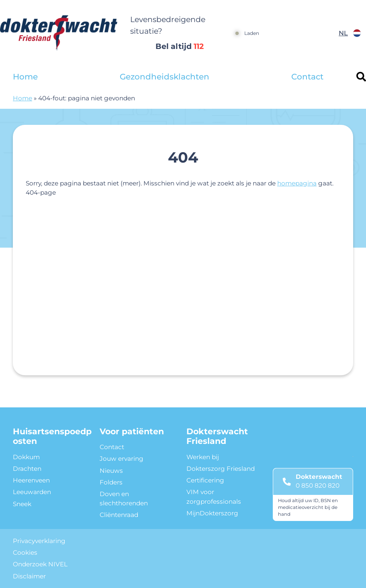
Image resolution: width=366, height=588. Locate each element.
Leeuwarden (32, 492)
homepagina (297, 183)
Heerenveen (31, 480)
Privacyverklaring (39, 541)
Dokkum (26, 457)
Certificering (205, 480)
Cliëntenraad (119, 515)
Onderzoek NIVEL (40, 564)
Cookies (25, 552)
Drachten (27, 469)
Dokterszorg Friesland (221, 469)
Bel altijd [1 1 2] (180, 46)
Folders (111, 482)
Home (25, 77)
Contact (307, 77)
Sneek (22, 504)
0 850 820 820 (318, 485)
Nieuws (111, 471)
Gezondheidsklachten (165, 77)
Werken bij (203, 457)
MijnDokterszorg (212, 513)
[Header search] (361, 77)
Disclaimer (29, 576)
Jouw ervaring (122, 459)
